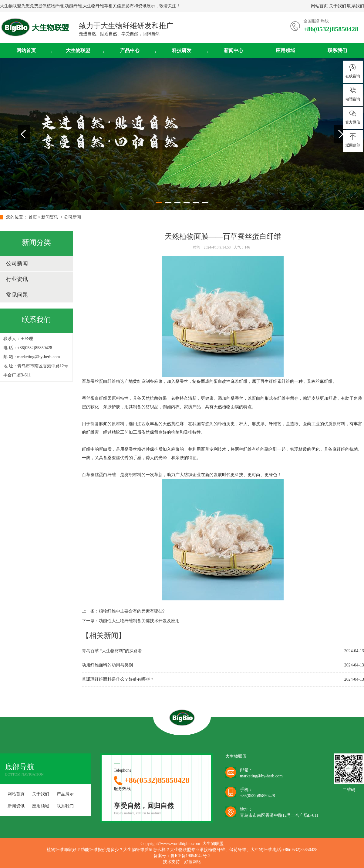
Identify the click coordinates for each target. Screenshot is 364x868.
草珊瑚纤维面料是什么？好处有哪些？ (118, 679)
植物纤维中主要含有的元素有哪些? (132, 611)
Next (340, 134)
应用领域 (285, 50)
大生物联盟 (78, 50)
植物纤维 (55, 6)
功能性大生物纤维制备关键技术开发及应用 (139, 621)
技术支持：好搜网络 (182, 862)
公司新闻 (72, 217)
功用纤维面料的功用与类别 (107, 665)
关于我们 (338, 6)
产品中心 (130, 50)
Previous (24, 134)
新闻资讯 (50, 217)
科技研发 (182, 50)
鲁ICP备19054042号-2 (190, 856)
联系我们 (356, 6)
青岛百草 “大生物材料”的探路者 (112, 651)
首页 (33, 217)
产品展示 (65, 794)
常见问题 (17, 295)
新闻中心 (234, 50)
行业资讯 (17, 279)
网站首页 (319, 6)
